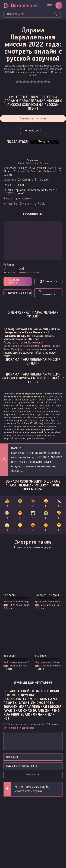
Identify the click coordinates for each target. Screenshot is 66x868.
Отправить (33, 775)
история (16, 199)
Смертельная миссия (39, 349)
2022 (28, 163)
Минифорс (18, 349)
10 (49, 82)
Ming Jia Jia (38, 204)
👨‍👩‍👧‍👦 (33, 516)
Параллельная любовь (26, 346)
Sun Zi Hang (22, 204)
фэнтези (27, 199)
